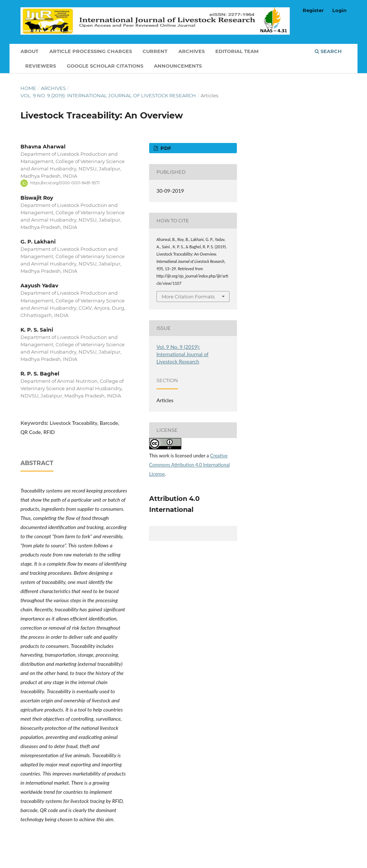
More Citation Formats (188, 297)
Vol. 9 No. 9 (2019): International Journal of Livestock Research (108, 95)
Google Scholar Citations (105, 66)
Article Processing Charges (91, 51)
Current (155, 51)
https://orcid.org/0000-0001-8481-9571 (65, 183)
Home (28, 88)
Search (328, 51)
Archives (192, 51)
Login (339, 10)
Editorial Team (237, 51)
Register (313, 10)
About (29, 51)
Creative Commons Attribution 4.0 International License (190, 465)
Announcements (178, 66)
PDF (165, 148)
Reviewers (41, 66)
